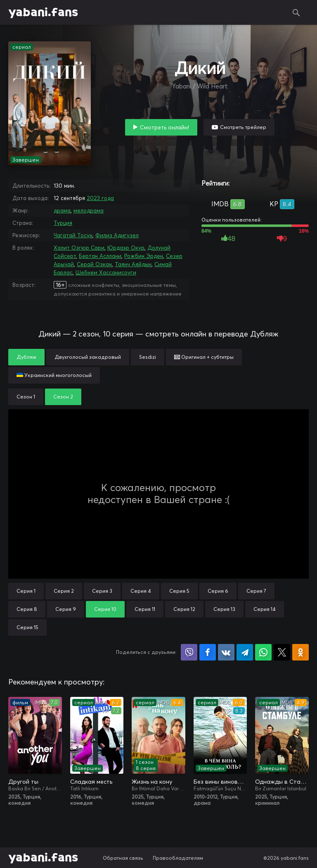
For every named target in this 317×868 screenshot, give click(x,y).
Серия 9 (66, 609)
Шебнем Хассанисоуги (106, 272)
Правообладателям (178, 858)
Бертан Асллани (100, 256)
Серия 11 (145, 609)
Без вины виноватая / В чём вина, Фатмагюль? (220, 782)
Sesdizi (148, 357)
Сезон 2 (63, 397)
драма (62, 210)
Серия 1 (26, 591)
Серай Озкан (94, 264)
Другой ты (23, 782)
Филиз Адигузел (117, 235)
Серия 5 (179, 591)
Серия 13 (224, 609)
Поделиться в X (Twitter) (282, 652)
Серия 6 (218, 591)
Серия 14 (265, 609)
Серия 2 (64, 591)
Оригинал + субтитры (204, 357)
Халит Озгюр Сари (79, 248)
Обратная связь (123, 858)
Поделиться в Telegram (245, 652)
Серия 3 (102, 591)
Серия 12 (184, 609)
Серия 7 (256, 591)
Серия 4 (141, 591)
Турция (63, 223)
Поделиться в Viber (189, 652)
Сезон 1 (26, 397)
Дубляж (26, 357)
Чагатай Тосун (73, 235)
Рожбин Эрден (144, 256)
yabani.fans (43, 12)
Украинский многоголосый (54, 375)
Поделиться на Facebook (208, 652)
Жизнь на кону (152, 782)
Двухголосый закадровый (88, 357)
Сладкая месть (91, 782)
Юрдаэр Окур (126, 248)
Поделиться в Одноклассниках (300, 652)
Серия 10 (105, 609)
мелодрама (89, 210)
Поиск (296, 12)
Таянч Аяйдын (133, 264)
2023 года (100, 198)
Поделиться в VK (226, 652)
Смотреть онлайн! (164, 127)
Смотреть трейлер (243, 127)
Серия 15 (27, 627)
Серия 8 (27, 609)
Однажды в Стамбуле (282, 782)
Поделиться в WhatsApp (263, 652)
